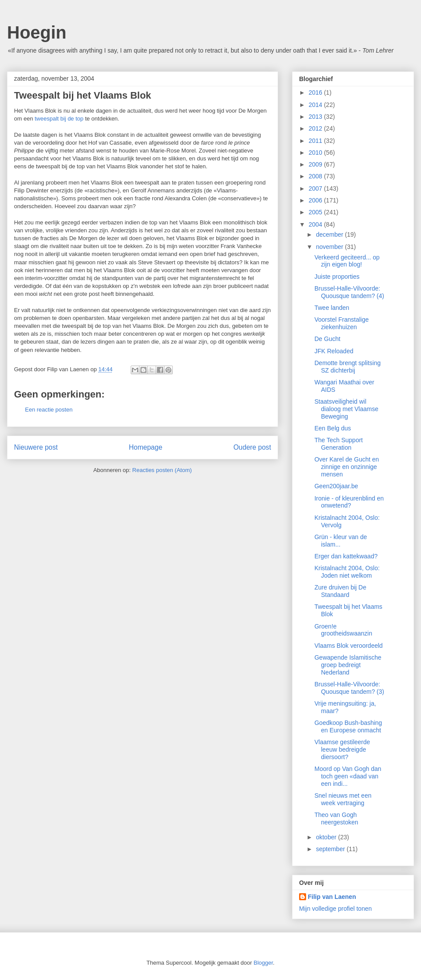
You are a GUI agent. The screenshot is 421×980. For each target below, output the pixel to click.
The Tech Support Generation (339, 444)
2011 (316, 141)
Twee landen (332, 308)
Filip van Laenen (332, 897)
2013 (316, 117)
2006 (316, 200)
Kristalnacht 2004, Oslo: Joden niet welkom (347, 572)
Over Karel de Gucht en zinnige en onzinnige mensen (347, 467)
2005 (316, 212)
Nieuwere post (36, 447)
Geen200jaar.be (336, 486)
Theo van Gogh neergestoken (336, 818)
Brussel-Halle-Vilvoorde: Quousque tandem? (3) (349, 688)
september (331, 849)
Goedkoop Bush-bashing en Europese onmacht (348, 726)
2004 (316, 224)
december (330, 234)
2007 (316, 188)
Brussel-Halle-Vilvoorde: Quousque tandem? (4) (349, 292)
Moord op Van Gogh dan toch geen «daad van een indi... (348, 776)
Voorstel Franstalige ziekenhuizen (342, 323)
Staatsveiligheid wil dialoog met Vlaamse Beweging (346, 409)
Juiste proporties (337, 277)
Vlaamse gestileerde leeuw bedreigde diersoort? (342, 749)
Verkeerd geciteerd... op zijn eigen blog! (347, 261)
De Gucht (327, 339)
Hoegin (37, 32)
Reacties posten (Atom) (162, 470)
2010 (316, 153)
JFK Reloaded (334, 351)
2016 (316, 92)
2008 (316, 176)
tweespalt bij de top (59, 119)
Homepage (146, 447)
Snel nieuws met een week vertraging (343, 799)
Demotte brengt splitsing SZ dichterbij (348, 367)
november (330, 247)
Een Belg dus (333, 428)
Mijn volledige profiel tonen (335, 909)
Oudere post (252, 447)
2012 (316, 128)
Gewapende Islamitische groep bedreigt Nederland (348, 665)
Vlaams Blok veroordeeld (349, 646)
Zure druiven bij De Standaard (340, 591)
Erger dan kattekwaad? (346, 556)
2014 (316, 105)
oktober (327, 837)
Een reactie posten (49, 410)
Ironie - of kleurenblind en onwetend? (349, 502)
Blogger (263, 963)
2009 (316, 164)
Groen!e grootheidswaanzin (343, 630)
